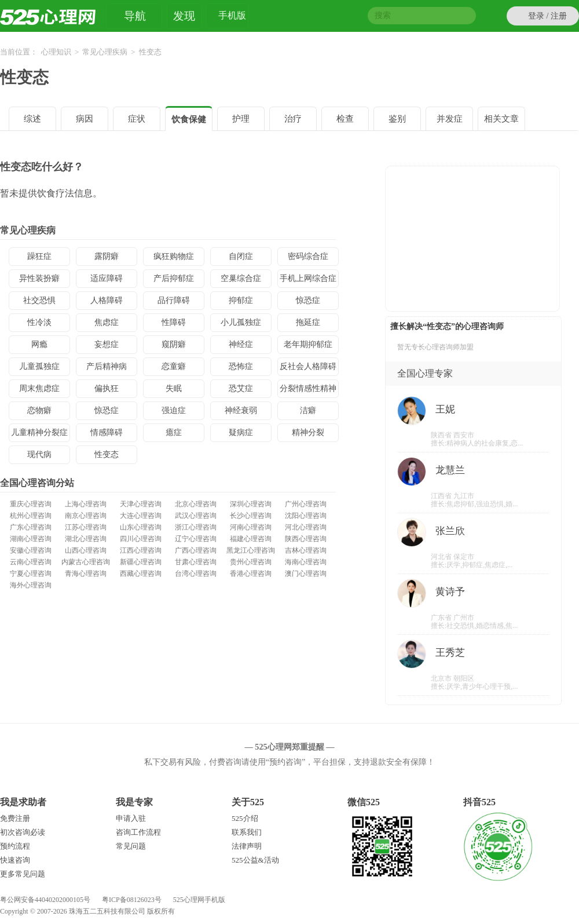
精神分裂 (308, 432)
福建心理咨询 (251, 539)
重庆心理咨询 (31, 504)
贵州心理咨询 (251, 562)
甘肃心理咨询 (196, 562)
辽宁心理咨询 (196, 539)
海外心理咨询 (31, 585)
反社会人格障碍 (308, 366)
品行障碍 (174, 300)
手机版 (232, 17)
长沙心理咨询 (251, 516)
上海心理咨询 (86, 504)
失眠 (174, 388)
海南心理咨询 (306, 562)
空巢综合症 (241, 278)
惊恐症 (308, 300)
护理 (241, 119)
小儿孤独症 (241, 322)
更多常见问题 (23, 874)
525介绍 (245, 818)
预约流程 (15, 846)
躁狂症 (39, 256)
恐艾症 (241, 388)
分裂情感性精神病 (308, 391)
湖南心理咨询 (31, 539)
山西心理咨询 (86, 550)
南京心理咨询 (86, 516)
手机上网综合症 (308, 278)
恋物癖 (39, 410)
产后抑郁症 (174, 278)
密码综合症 (308, 256)
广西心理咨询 (196, 550)
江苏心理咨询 (86, 527)
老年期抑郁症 (308, 344)
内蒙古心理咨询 (86, 562)
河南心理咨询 (251, 527)
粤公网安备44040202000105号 (45, 900)
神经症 (241, 344)
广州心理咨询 (306, 504)
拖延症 (308, 322)
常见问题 (131, 846)
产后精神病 (107, 366)
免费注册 (15, 818)
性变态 (24, 77)
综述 (32, 119)
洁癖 (308, 410)
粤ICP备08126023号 (132, 900)
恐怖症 (241, 366)
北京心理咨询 (196, 504)
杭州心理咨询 (31, 516)
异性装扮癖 (39, 278)
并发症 (450, 119)
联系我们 (247, 832)
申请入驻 (131, 818)
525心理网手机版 (199, 900)
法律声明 (247, 846)
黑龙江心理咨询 (251, 550)
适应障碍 (107, 278)
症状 (137, 119)
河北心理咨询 (306, 527)
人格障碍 (107, 300)
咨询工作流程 (138, 832)
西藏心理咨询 (141, 574)
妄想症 (107, 344)
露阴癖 (107, 256)
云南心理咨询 (31, 562)
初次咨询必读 (23, 832)
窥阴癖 (174, 344)
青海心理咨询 (86, 574)
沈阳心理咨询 (306, 516)
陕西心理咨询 (306, 539)
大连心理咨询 (141, 516)
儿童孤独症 (39, 366)
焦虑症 (107, 322)
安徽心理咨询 (31, 550)
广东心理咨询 (31, 527)
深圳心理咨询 (251, 504)
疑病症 (241, 432)
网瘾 (39, 344)
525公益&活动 (255, 860)
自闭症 (241, 256)
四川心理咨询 (141, 539)
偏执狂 (107, 388)
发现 (184, 16)
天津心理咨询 (141, 504)
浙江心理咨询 (196, 527)
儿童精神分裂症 (39, 432)
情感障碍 (107, 432)
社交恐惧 (39, 300)
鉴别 (397, 119)
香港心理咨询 (251, 574)
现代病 (39, 454)
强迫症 (174, 410)
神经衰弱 (241, 410)
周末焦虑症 (39, 388)
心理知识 (56, 52)
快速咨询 (15, 860)
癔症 (174, 432)
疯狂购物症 (174, 256)
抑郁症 (241, 300)
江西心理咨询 (141, 550)
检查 (345, 119)
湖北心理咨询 (86, 539)
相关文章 (501, 119)
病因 (85, 119)
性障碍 (174, 322)
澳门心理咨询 (306, 574)
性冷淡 (39, 322)
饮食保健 (189, 119)
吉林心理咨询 (306, 550)
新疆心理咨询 (141, 562)
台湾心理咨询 (196, 574)
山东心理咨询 (141, 527)
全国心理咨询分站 (37, 483)
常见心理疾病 (105, 52)
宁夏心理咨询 (31, 574)
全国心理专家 (425, 373)
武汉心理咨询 (196, 516)
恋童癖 (174, 366)
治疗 (293, 119)
